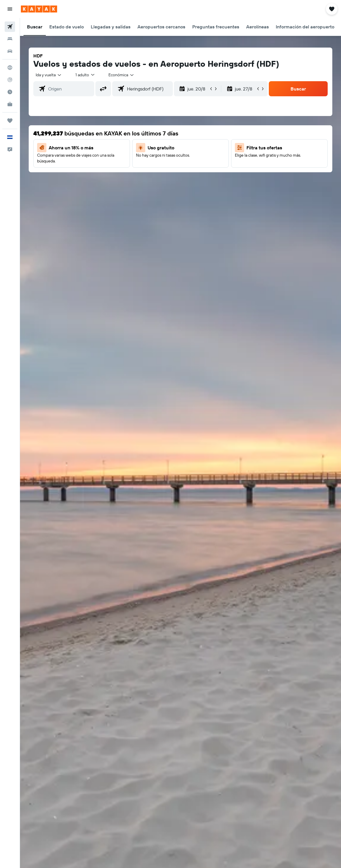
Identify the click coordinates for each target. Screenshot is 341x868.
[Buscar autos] (10, 51)
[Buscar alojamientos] (10, 39)
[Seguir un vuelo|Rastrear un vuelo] (10, 80)
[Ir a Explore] (10, 68)
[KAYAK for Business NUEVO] (10, 104)
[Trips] (10, 121)
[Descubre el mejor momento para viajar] (10, 92)
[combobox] (121, 75)
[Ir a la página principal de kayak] (39, 9)
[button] (10, 9)
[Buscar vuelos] (10, 27)
